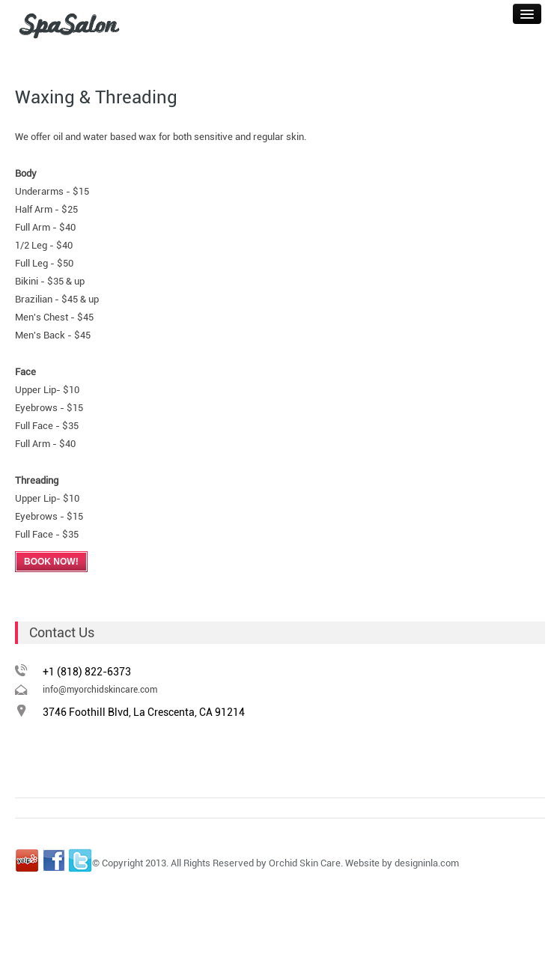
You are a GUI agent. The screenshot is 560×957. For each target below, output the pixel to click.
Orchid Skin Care (305, 863)
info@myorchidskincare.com (100, 690)
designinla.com (427, 863)
